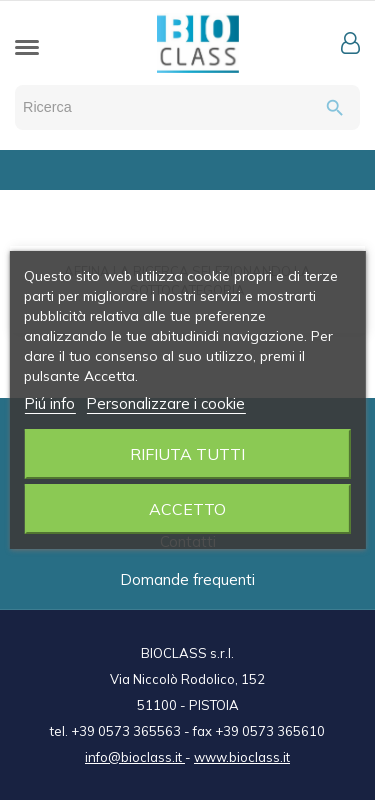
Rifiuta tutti (187, 454)
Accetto (187, 509)
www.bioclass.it (242, 757)
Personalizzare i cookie (165, 403)
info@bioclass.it (135, 757)
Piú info (49, 403)
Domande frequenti (187, 579)
